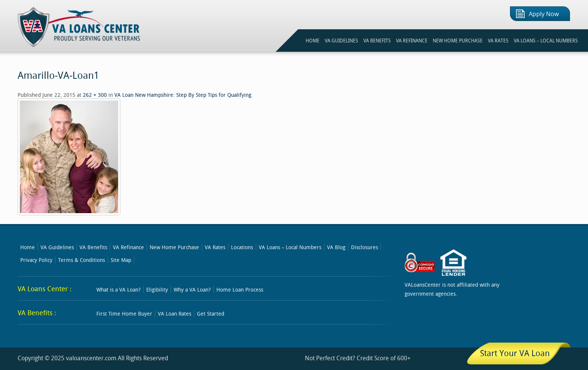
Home (28, 247)
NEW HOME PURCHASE (458, 41)
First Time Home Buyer (124, 314)
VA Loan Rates (175, 314)
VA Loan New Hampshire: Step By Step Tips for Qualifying (183, 95)
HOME (313, 41)
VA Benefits (93, 247)
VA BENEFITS (377, 41)
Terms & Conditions (82, 260)
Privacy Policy (36, 260)
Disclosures (364, 247)
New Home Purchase (174, 247)
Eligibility (157, 290)
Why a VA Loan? (192, 290)
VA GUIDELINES (341, 41)
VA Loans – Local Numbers (546, 41)
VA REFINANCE (412, 41)
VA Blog (336, 247)
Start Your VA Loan (515, 353)
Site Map (121, 260)
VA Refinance (128, 247)
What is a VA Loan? (118, 290)
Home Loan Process (240, 290)
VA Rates (215, 247)
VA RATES (498, 41)
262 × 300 (95, 95)
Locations (242, 247)
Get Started (211, 314)
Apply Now (544, 14)
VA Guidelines (57, 247)
